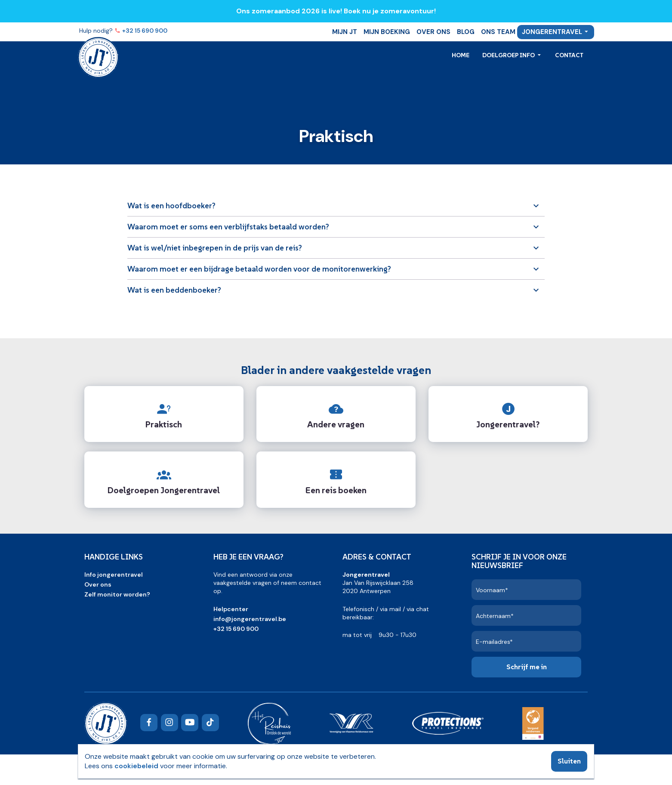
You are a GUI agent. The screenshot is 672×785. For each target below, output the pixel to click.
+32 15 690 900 (145, 31)
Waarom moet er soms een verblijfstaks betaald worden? (228, 227)
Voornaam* (492, 590)
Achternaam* (495, 616)
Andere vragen (336, 424)
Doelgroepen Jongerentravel (164, 490)
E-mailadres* (494, 642)
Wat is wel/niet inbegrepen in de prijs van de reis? (215, 248)
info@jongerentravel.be (250, 619)
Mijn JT (345, 32)
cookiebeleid (136, 766)
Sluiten (569, 761)
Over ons (433, 32)
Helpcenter (231, 609)
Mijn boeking (387, 32)
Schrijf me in (527, 667)
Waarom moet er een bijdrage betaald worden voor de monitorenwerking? (259, 269)
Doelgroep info (509, 55)
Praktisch (164, 424)
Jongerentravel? (508, 424)
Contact (569, 55)
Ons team (498, 32)
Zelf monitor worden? (117, 594)
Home (461, 55)
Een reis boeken (336, 490)
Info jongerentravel (114, 575)
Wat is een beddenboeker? (174, 290)
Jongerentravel (552, 32)
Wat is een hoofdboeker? (171, 206)
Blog (466, 32)
